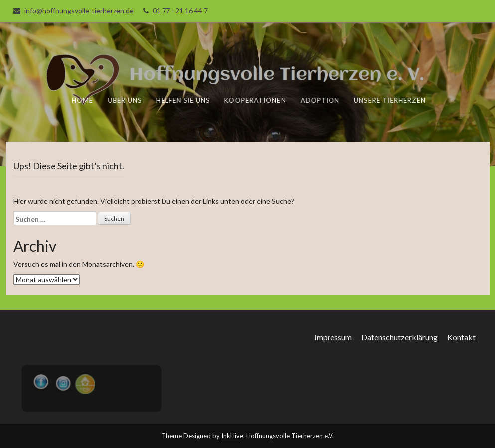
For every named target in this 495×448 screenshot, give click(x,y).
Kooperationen (255, 100)
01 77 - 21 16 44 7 (180, 11)
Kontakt (461, 337)
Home (83, 100)
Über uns (126, 100)
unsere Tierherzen (390, 100)
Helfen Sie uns (184, 100)
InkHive (232, 436)
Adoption (320, 100)
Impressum (333, 337)
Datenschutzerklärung (400, 337)
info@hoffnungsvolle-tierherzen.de (79, 11)
